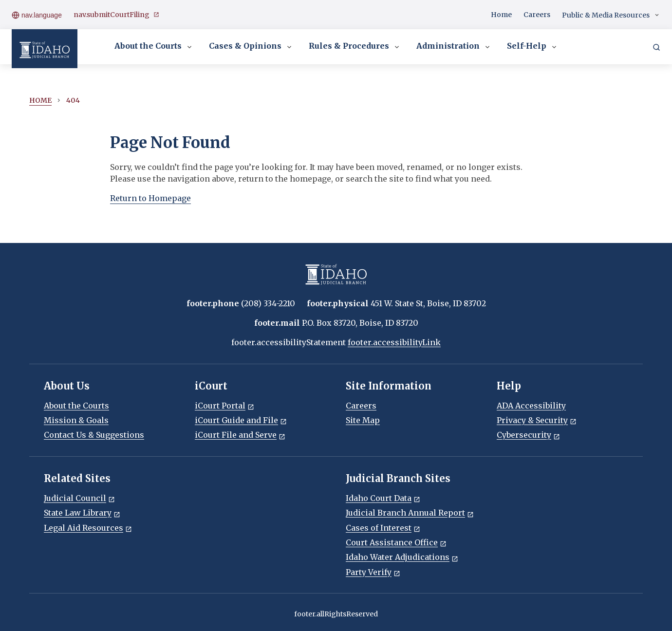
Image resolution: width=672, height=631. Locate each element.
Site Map (363, 420)
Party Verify (373, 572)
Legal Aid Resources (88, 528)
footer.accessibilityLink (394, 342)
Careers (537, 15)
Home (501, 15)
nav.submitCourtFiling (116, 15)
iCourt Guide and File (241, 420)
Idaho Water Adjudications (402, 557)
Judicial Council (79, 498)
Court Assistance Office (396, 542)
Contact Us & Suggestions (94, 435)
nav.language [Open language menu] (37, 15)
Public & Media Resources (611, 15)
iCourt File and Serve (240, 435)
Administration (454, 47)
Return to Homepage (150, 198)
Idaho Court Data (383, 498)
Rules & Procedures (355, 47)
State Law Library (82, 513)
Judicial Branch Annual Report (410, 513)
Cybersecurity (528, 435)
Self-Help (532, 47)
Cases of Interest (383, 528)
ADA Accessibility (531, 406)
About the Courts (154, 47)
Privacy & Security (537, 420)
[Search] (656, 47)
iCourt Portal (224, 406)
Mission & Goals (76, 420)
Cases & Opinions (251, 47)
